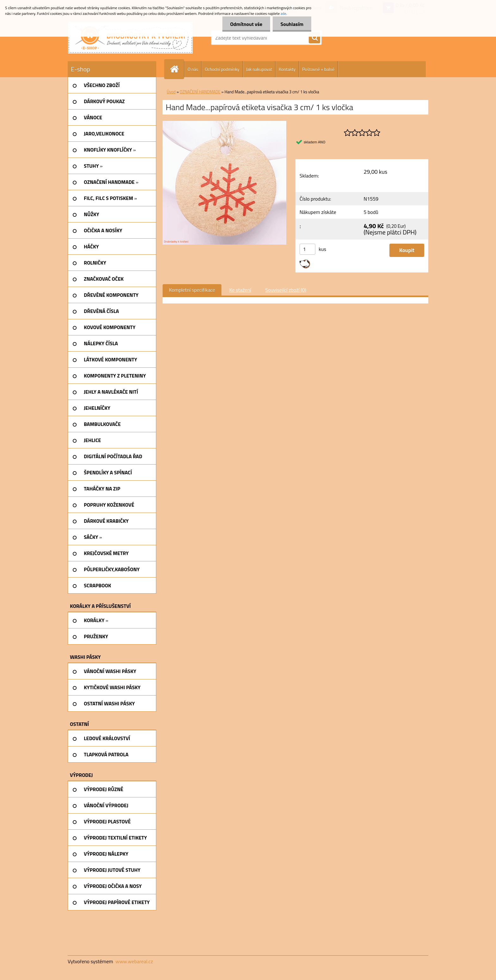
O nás (193, 69)
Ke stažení (240, 290)
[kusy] (307, 249)
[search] (314, 38)
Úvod (171, 92)
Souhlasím (292, 24)
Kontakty (287, 69)
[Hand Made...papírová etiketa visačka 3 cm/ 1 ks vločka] (224, 123)
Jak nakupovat (259, 69)
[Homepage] (177, 69)
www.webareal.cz (134, 961)
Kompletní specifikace (192, 290)
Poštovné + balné (318, 69)
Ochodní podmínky (222, 69)
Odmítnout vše (246, 24)
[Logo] (130, 38)
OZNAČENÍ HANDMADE (200, 92)
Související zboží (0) (286, 290)
